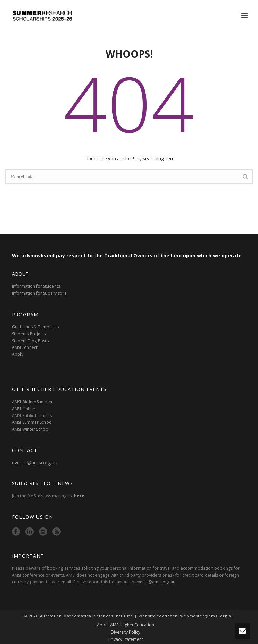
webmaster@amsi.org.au (207, 616)
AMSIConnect (25, 347)
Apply (18, 354)
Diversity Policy (126, 632)
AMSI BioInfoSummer (32, 402)
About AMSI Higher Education (126, 625)
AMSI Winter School (31, 429)
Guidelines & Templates (35, 327)
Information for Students (36, 286)
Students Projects (29, 334)
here (79, 496)
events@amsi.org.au (35, 462)
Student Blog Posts (30, 341)
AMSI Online (23, 409)
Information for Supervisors (39, 293)
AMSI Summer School (32, 422)
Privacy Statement (126, 639)
